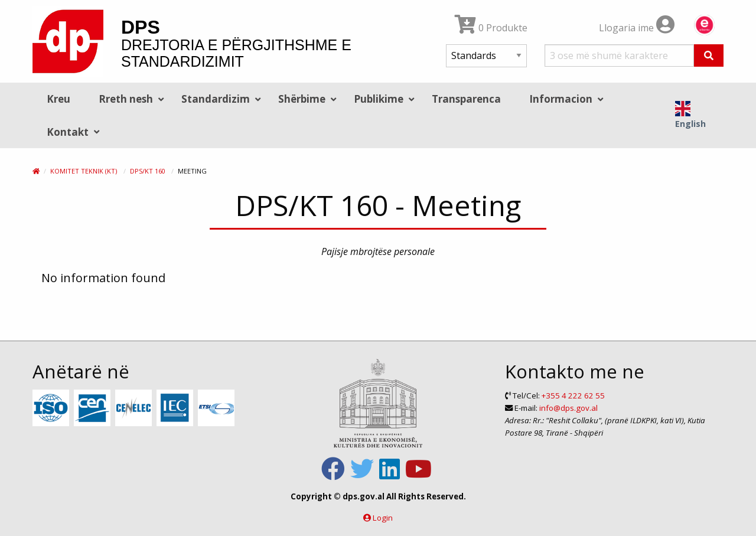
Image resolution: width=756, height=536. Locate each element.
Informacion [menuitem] (561, 99)
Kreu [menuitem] (58, 99)
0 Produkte (491, 28)
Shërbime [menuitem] (302, 99)
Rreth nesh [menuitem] (126, 99)
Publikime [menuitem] (379, 99)
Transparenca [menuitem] (466, 99)
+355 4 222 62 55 (573, 396)
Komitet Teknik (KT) (84, 171)
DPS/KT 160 (148, 171)
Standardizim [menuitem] (216, 99)
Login (383, 518)
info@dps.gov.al (568, 408)
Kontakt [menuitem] (68, 132)
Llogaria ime (637, 28)
